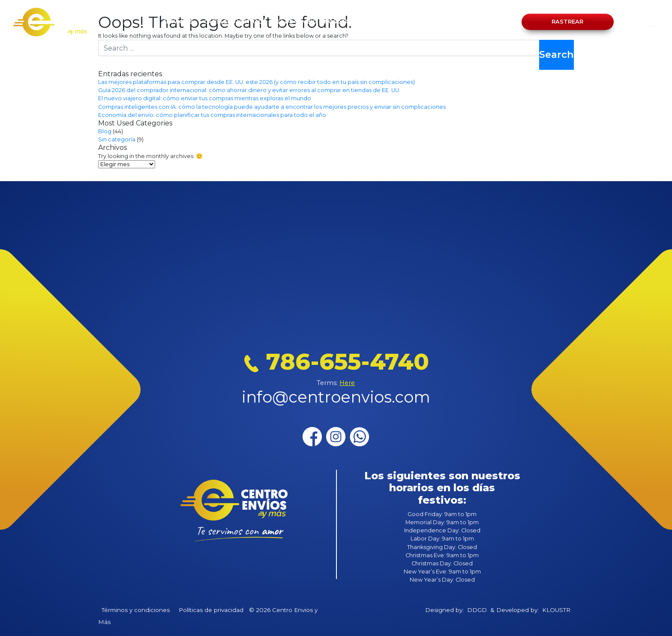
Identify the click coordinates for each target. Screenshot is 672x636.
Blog (105, 131)
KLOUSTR (556, 610)
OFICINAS (377, 22)
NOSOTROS (340, 22)
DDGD (477, 610)
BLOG (406, 22)
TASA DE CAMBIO (293, 22)
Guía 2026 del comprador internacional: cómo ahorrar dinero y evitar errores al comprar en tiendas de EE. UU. (249, 90)
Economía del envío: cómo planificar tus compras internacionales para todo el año (212, 115)
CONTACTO (437, 22)
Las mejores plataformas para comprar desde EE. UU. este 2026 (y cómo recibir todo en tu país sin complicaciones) (256, 82)
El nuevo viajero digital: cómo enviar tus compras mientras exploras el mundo (205, 98)
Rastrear (567, 22)
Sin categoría (117, 139)
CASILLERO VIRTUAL (233, 22)
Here (347, 383)
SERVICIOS (178, 22)
